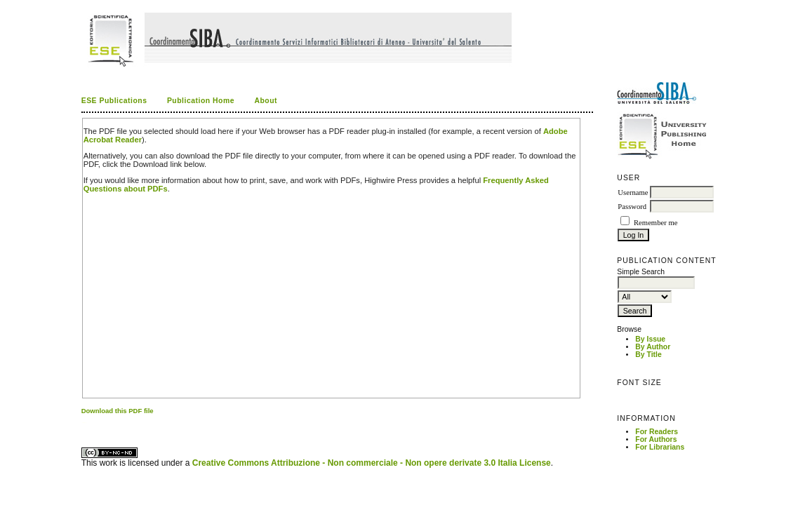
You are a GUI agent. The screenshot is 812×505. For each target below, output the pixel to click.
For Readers (657, 432)
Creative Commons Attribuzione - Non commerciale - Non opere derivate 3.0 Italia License (372, 463)
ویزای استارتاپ (85, 423)
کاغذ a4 (82, 423)
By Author (653, 347)
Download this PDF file (118, 411)
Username (633, 193)
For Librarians (660, 447)
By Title (648, 355)
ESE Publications (114, 101)
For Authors (656, 439)
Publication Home (201, 101)
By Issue (650, 339)
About (266, 101)
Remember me (655, 223)
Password (632, 207)
